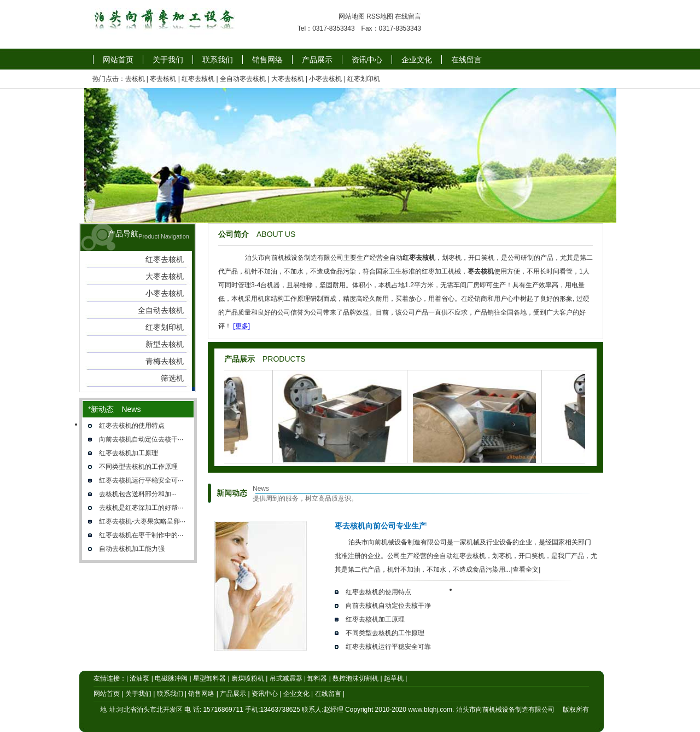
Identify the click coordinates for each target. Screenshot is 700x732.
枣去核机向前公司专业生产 (381, 526)
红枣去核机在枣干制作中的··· (141, 535)
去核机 (135, 79)
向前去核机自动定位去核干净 (388, 606)
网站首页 (118, 60)
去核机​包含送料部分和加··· (138, 494)
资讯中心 (367, 60)
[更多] (241, 326)
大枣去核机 (288, 79)
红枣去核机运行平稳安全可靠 (388, 647)
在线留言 (408, 16)
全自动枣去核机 (243, 79)
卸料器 (317, 678)
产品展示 (317, 60)
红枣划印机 (364, 79)
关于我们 (168, 60)
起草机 (394, 678)
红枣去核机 (198, 79)
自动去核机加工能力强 (132, 549)
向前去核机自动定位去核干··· (141, 439)
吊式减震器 (286, 678)
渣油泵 (139, 678)
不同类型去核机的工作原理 (138, 467)
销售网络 (267, 60)
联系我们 (218, 60)
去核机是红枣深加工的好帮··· (141, 508)
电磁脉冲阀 (171, 678)
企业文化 (417, 60)
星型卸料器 (209, 678)
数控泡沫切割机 (355, 678)
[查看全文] (526, 570)
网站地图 (352, 16)
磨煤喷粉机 (248, 678)
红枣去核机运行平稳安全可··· (141, 480)
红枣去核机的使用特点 (132, 426)
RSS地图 (380, 16)
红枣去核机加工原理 (129, 453)
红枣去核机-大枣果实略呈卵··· (142, 521)
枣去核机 (163, 79)
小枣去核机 (325, 79)
